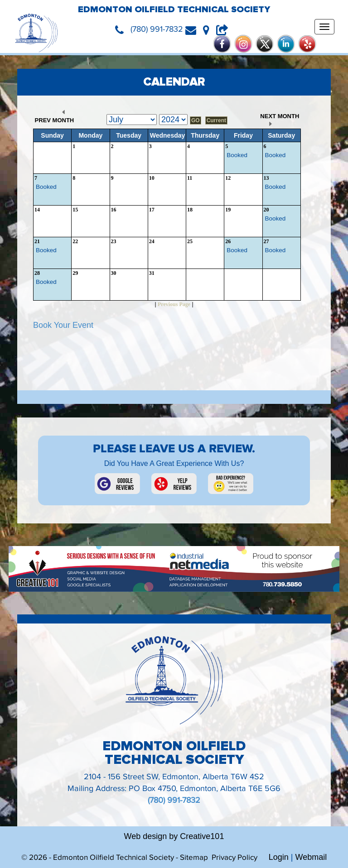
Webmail (311, 857)
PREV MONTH (53, 117)
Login (279, 857)
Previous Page (174, 304)
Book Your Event (63, 325)
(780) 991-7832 (174, 800)
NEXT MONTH (280, 119)
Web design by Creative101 (174, 836)
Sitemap (194, 858)
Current (216, 120)
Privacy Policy (234, 858)
